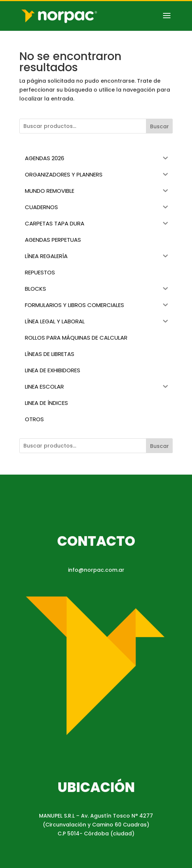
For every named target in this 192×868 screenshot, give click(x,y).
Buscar (160, 126)
